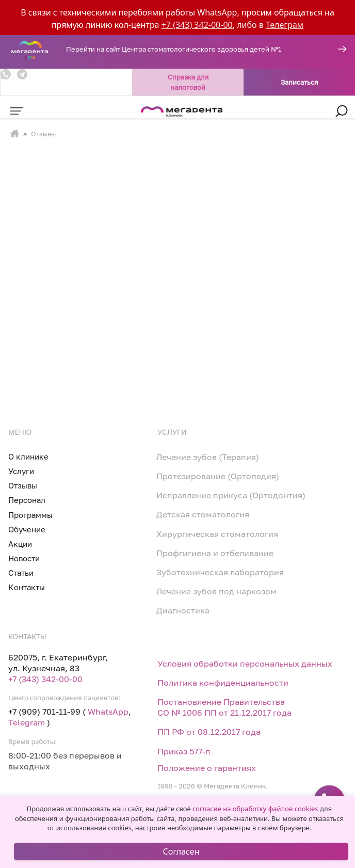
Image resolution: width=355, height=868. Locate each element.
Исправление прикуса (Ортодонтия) (231, 495)
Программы (30, 515)
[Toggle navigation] (17, 111)
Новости (24, 558)
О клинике (28, 456)
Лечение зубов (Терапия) (208, 457)
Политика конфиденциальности (223, 683)
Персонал (27, 500)
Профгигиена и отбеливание (215, 553)
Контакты (27, 587)
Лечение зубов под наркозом (216, 591)
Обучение (27, 529)
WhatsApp (108, 712)
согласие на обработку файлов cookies (255, 809)
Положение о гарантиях (207, 768)
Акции (20, 544)
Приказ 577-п (184, 751)
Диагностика (183, 610)
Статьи (21, 573)
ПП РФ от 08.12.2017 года (209, 732)
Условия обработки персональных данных (245, 664)
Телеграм (285, 25)
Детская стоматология (203, 514)
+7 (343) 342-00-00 (197, 25)
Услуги (21, 471)
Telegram (27, 722)
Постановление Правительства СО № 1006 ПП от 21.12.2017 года (224, 707)
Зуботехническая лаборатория (220, 572)
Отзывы (23, 485)
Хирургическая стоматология (217, 534)
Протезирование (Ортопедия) (218, 476)
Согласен (181, 851)
